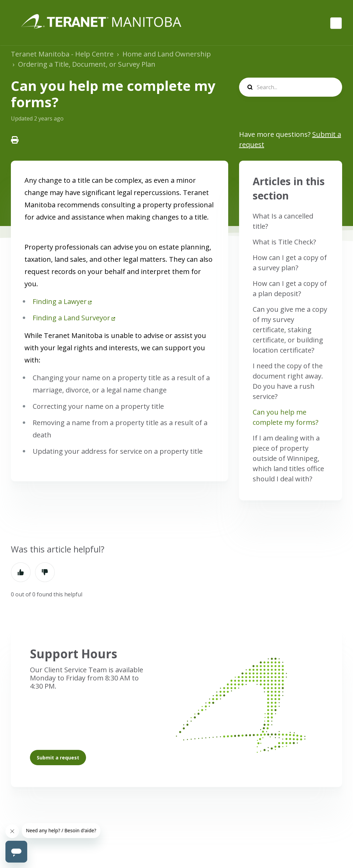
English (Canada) (336, 23)
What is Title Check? (284, 242)
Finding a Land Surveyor (71, 318)
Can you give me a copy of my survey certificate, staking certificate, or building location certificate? (290, 330)
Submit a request (58, 758)
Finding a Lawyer (60, 301)
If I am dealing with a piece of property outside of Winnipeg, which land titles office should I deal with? (288, 458)
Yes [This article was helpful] (21, 572)
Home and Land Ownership (167, 54)
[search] (291, 87)
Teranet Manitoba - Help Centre (62, 54)
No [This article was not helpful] (45, 572)
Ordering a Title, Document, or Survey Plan (87, 64)
